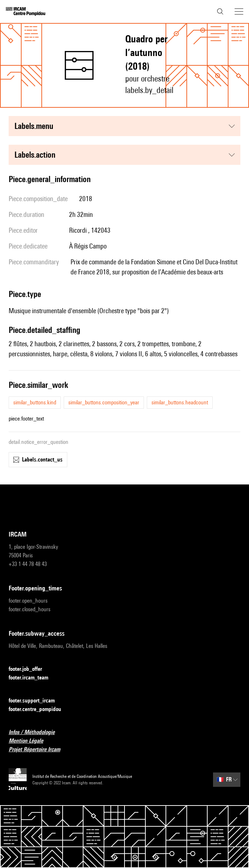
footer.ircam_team (33, 678)
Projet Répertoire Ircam (39, 750)
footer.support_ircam (36, 701)
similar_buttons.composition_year (104, 402)
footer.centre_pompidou (39, 709)
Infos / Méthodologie (36, 732)
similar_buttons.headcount (180, 402)
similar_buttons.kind (35, 402)
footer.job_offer (30, 669)
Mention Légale (30, 741)
